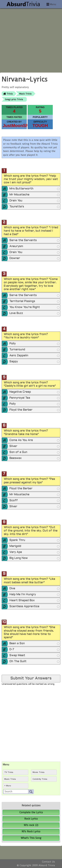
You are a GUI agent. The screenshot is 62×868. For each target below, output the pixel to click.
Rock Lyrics (31, 819)
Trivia (10, 94)
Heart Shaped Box (34, 601)
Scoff (34, 501)
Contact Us (48, 862)
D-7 (34, 650)
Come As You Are (34, 440)
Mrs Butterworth (34, 189)
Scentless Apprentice (34, 607)
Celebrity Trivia (40, 779)
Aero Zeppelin (34, 356)
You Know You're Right (34, 307)
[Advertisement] (31, 39)
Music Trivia (25, 94)
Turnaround (34, 350)
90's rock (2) (31, 825)
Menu (53, 4)
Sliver (34, 446)
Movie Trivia (38, 772)
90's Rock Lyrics (31, 831)
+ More (8, 786)
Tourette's (34, 207)
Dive (34, 589)
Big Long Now (34, 558)
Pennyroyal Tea (34, 398)
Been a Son (34, 644)
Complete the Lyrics (31, 812)
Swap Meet (34, 656)
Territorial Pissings (34, 302)
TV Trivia (9, 772)
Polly (34, 344)
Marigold (34, 546)
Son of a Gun (34, 452)
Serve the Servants (34, 241)
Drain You (34, 201)
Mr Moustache (34, 195)
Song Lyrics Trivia (14, 99)
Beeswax (34, 458)
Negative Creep (34, 392)
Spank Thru (34, 540)
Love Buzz (34, 313)
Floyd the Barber (34, 410)
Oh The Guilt (34, 662)
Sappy (34, 362)
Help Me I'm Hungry (34, 595)
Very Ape (34, 552)
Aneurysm (34, 247)
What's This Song (31, 838)
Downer (34, 259)
